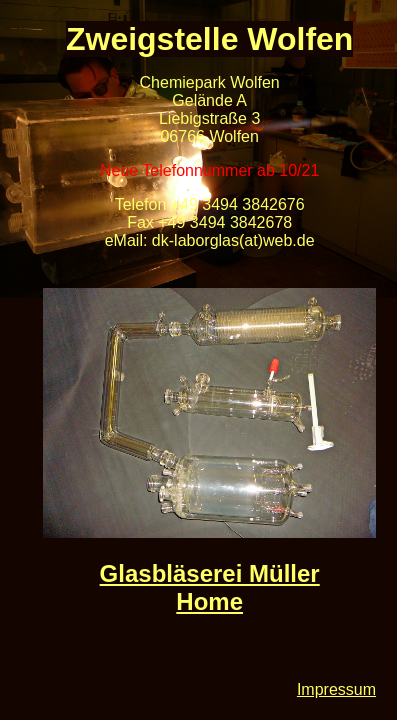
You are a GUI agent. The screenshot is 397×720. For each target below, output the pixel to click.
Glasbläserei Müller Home (210, 587)
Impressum (336, 689)
